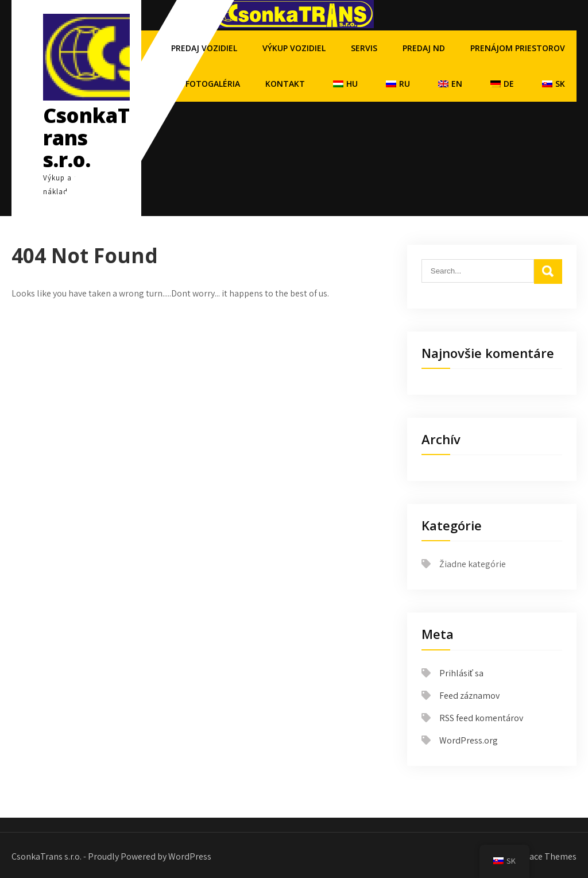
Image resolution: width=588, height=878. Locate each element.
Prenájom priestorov (518, 48)
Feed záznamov (469, 696)
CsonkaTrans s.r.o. (86, 137)
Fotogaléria (213, 84)
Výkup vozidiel (294, 48)
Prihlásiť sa (461, 673)
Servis (364, 48)
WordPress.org (469, 740)
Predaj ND (424, 48)
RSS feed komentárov (481, 718)
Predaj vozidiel (204, 48)
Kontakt (285, 84)
